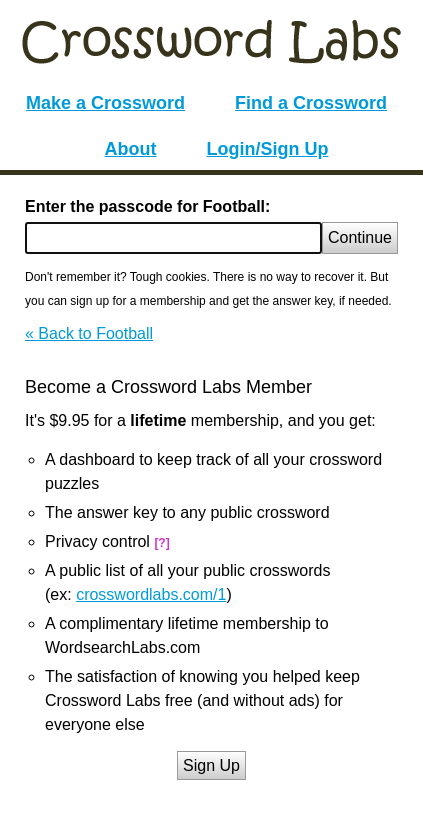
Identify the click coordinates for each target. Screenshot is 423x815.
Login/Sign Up (268, 149)
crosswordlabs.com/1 (151, 594)
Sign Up (211, 765)
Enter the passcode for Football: (147, 206)
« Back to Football (89, 333)
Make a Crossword (105, 103)
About (131, 149)
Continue (360, 237)
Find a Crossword (311, 103)
